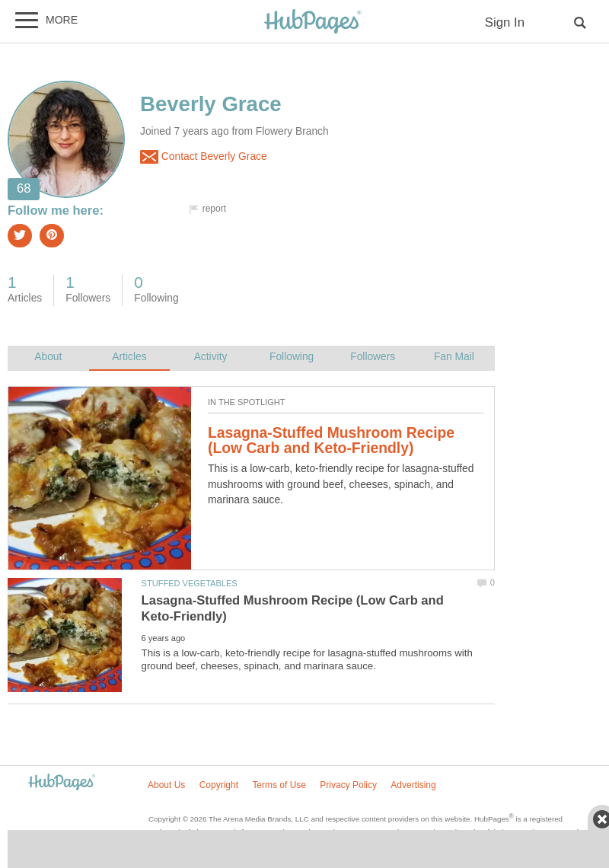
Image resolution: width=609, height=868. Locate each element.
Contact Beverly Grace (204, 157)
